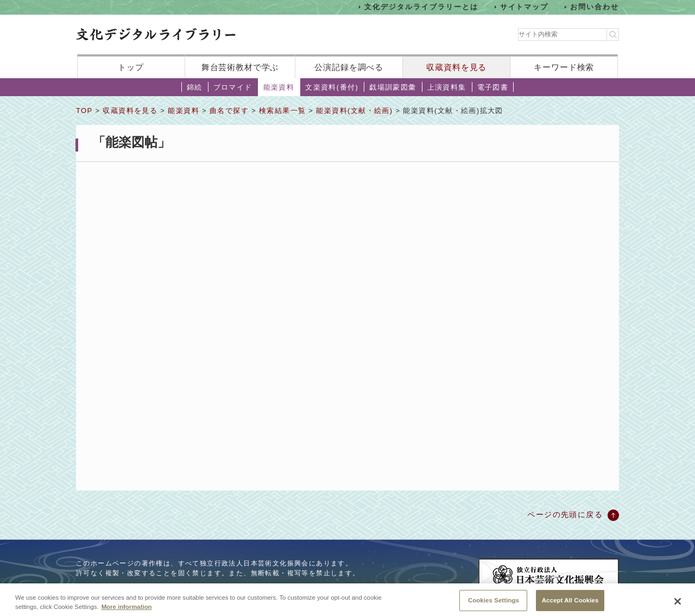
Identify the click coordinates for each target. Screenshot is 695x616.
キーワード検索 (564, 67)
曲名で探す (229, 111)
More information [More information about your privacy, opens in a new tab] (127, 610)
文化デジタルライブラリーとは (421, 7)
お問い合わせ (595, 7)
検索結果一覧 (282, 111)
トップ (131, 67)
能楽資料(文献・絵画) (354, 111)
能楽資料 (279, 87)
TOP (84, 111)
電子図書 (493, 87)
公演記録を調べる (349, 67)
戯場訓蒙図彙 (393, 87)
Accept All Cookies (570, 604)
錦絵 (195, 87)
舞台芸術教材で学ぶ (240, 67)
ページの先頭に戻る (565, 514)
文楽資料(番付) (332, 87)
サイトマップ (525, 7)
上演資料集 (447, 87)
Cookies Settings (494, 604)
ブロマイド (233, 87)
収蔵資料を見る (456, 67)
